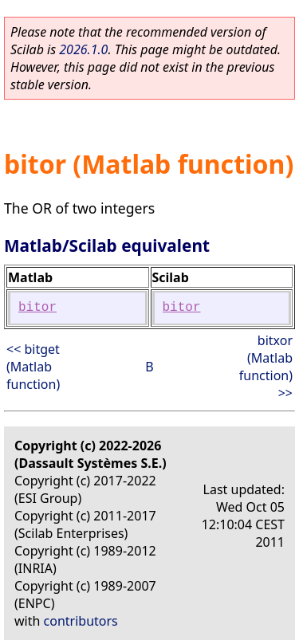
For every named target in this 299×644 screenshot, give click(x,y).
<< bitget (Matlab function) (33, 367)
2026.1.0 (83, 49)
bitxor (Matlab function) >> (266, 367)
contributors (81, 621)
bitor (37, 308)
